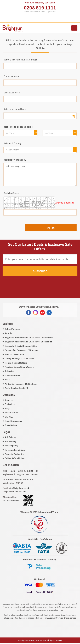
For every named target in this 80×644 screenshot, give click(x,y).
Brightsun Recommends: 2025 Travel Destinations (29, 338)
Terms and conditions (15, 450)
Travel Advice (11, 425)
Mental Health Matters (16, 363)
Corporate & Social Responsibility (21, 346)
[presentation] (34, 284)
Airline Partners (12, 329)
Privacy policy (11, 446)
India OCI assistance (14, 354)
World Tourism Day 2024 (16, 388)
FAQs (7, 408)
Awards (8, 333)
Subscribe (40, 271)
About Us (9, 400)
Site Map (9, 417)
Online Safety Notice (15, 458)
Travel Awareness (13, 421)
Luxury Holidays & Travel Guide (20, 358)
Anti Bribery (10, 437)
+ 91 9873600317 (11, 500)
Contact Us (10, 404)
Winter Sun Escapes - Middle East (21, 384)
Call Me (51, 228)
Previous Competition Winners (19, 367)
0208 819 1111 (40, 8)
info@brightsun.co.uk (19, 488)
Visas (7, 380)
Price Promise (11, 413)
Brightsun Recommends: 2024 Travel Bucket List (28, 342)
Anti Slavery (10, 441)
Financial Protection (14, 454)
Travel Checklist (12, 375)
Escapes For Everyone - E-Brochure (21, 350)
